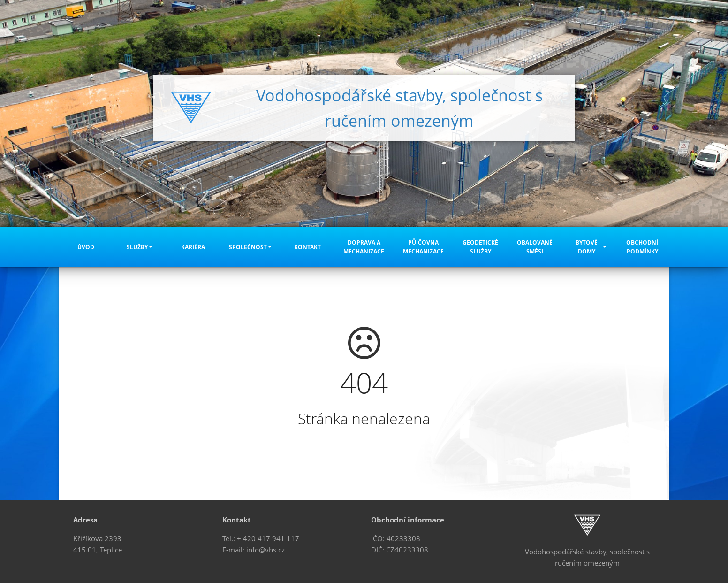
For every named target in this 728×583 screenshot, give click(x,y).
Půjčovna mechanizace (423, 247)
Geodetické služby (480, 247)
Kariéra (193, 247)
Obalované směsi (535, 247)
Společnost (248, 247)
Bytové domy (587, 247)
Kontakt (307, 247)
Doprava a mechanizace (364, 247)
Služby (137, 247)
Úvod (86, 247)
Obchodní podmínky (642, 247)
